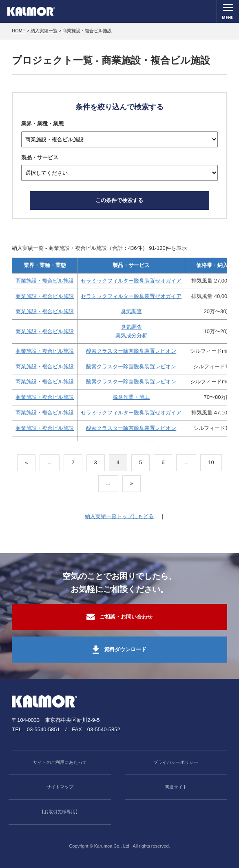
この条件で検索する (119, 200)
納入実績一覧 (44, 31)
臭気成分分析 (131, 335)
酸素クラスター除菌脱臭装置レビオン (131, 351)
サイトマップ (60, 787)
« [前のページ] (26, 462)
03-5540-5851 (43, 729)
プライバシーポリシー (176, 762)
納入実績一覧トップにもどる (119, 516)
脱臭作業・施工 (131, 397)
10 (211, 462)
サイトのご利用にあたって (60, 762)
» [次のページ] (132, 483)
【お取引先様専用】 (60, 812)
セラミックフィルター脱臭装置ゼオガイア (131, 281)
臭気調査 (131, 311)
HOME (19, 31)
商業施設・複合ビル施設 (45, 281)
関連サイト (176, 787)
